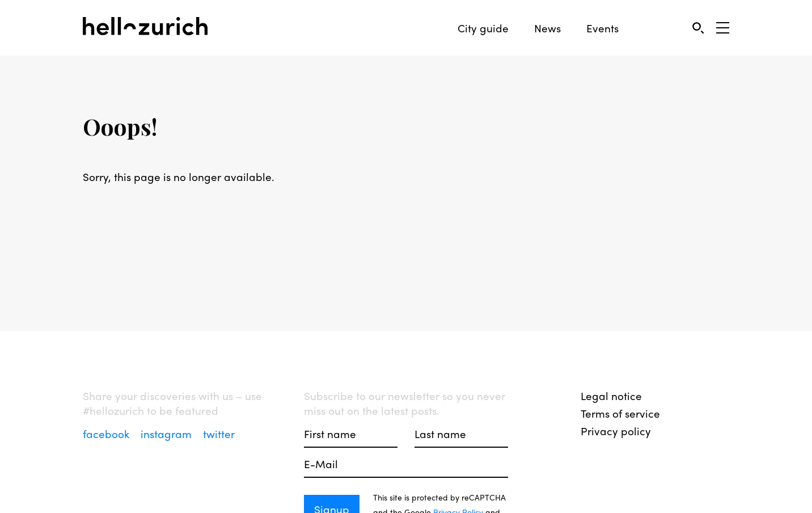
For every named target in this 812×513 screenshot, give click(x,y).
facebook (107, 434)
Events (602, 28)
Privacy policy (616, 431)
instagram (168, 434)
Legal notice (611, 396)
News (547, 28)
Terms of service (620, 413)
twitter (219, 434)
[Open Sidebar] (723, 28)
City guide (483, 28)
